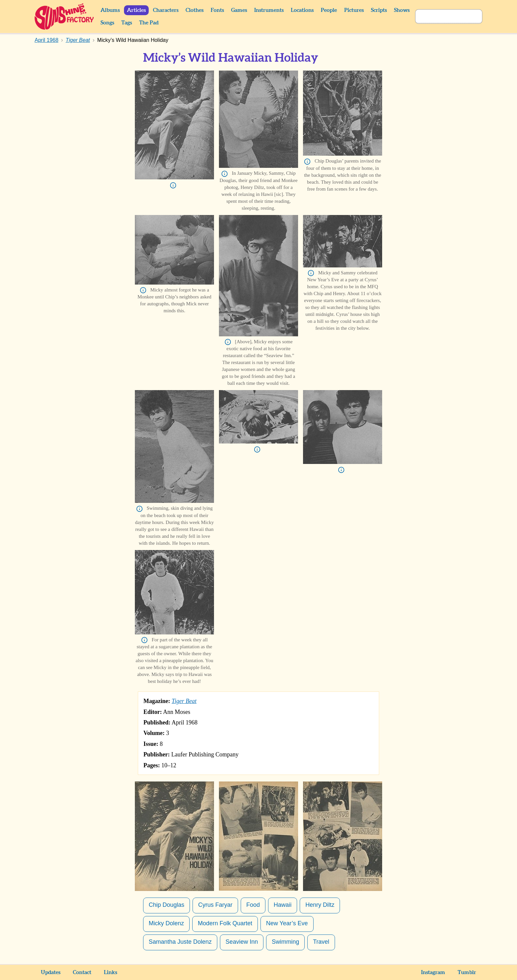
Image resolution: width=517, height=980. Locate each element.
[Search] (441, 16)
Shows (402, 10)
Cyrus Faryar (215, 905)
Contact (82, 972)
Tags (127, 23)
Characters (166, 10)
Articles (136, 10)
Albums (110, 10)
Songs (107, 23)
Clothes (195, 10)
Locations (302, 10)
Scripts (379, 10)
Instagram (433, 972)
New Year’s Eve (287, 923)
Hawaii (283, 905)
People (329, 10)
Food (253, 905)
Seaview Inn (242, 942)
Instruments (269, 10)
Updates (51, 972)
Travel (321, 942)
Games (239, 10)
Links (110, 972)
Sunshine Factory (64, 16)
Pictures (354, 10)
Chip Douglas (167, 905)
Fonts (217, 10)
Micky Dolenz (166, 923)
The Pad (149, 23)
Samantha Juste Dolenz (180, 942)
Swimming (285, 942)
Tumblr (467, 972)
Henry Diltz (320, 905)
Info (173, 185)
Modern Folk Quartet (225, 923)
